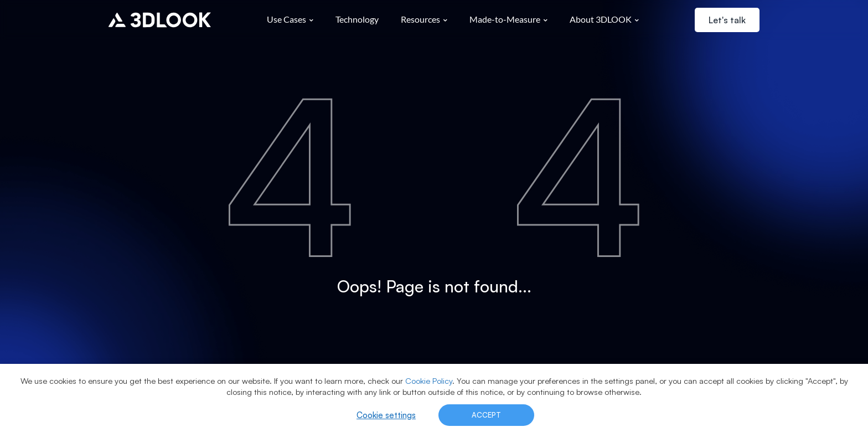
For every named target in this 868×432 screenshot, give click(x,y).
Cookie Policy (429, 381)
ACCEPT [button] (486, 415)
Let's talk (727, 20)
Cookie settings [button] (386, 415)
